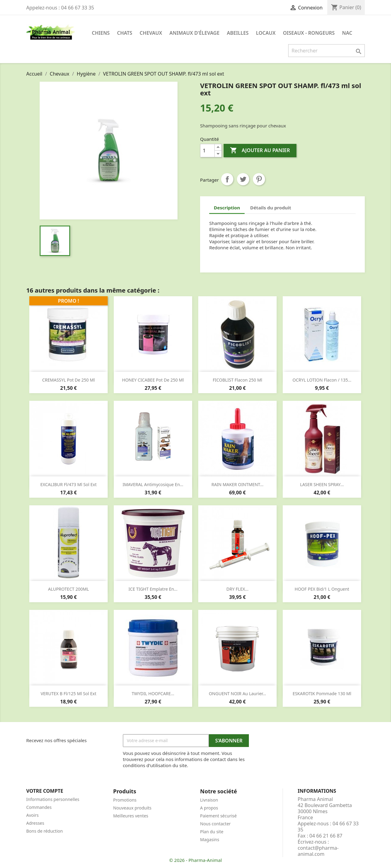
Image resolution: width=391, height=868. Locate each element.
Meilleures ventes (131, 816)
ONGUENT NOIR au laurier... (238, 694)
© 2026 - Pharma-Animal (196, 860)
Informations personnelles (53, 799)
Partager (227, 179)
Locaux (266, 33)
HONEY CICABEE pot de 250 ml (153, 380)
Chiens (101, 33)
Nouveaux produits (132, 808)
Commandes (39, 807)
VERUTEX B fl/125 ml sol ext (68, 694)
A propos (209, 808)
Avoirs (32, 815)
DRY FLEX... (237, 589)
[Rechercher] (326, 51)
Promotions (125, 800)
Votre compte (45, 791)
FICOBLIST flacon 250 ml (238, 380)
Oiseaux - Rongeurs (309, 33)
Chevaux (151, 33)
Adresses (35, 823)
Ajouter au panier (260, 151)
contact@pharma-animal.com (318, 851)
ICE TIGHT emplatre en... (153, 589)
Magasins (210, 840)
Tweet (243, 179)
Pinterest (259, 179)
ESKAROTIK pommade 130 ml (322, 694)
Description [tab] (227, 208)
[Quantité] (207, 151)
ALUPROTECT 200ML (69, 589)
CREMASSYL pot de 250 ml (68, 380)
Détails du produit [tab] (271, 208)
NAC (347, 33)
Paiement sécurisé (218, 816)
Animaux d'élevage (195, 33)
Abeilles (238, 33)
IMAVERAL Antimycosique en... (153, 484)
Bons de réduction (45, 831)
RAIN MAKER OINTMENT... (237, 484)
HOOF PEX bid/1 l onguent (322, 589)
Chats (125, 33)
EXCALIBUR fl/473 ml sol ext (68, 484)
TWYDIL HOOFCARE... (153, 694)
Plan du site (212, 832)
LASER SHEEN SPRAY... (322, 484)
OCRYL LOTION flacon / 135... (322, 380)
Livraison (209, 800)
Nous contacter (215, 824)
